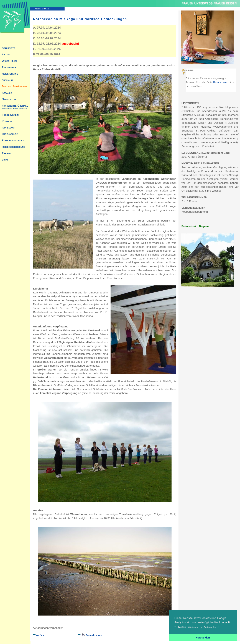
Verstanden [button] (203, 638)
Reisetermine (221, 82)
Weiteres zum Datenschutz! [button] (203, 627)
